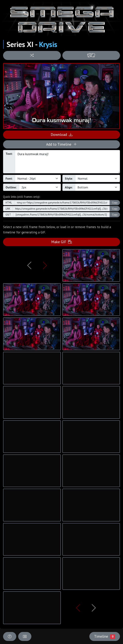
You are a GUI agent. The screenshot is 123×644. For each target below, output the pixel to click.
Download (62, 134)
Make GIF (61, 242)
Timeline (105, 636)
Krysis (48, 44)
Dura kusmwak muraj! (67, 162)
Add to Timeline (61, 144)
